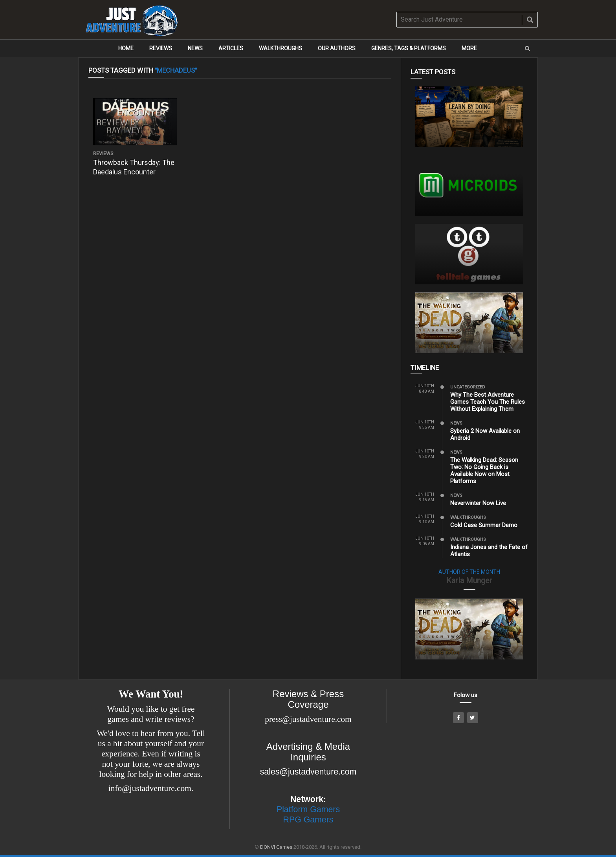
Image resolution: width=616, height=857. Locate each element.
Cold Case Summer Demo (484, 525)
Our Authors (337, 48)
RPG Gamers (308, 820)
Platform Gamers (308, 809)
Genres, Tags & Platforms (409, 48)
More (469, 48)
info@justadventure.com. (151, 788)
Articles (231, 48)
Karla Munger (469, 580)
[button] (527, 49)
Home (126, 48)
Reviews (161, 48)
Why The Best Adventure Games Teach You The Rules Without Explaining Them (488, 402)
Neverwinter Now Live (478, 503)
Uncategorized (468, 387)
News (195, 48)
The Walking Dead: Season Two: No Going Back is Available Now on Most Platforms (484, 471)
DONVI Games (276, 847)
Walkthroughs (280, 48)
